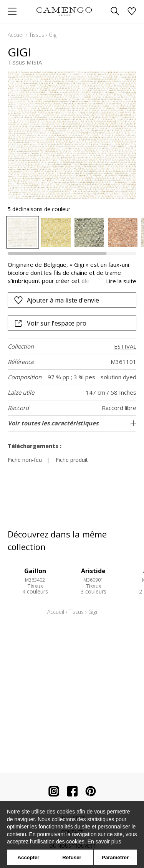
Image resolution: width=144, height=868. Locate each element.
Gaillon (35, 571)
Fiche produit (72, 460)
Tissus (37, 35)
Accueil (16, 35)
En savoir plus (104, 842)
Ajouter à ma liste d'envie (56, 300)
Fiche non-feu (25, 460)
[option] (22, 232)
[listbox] (72, 232)
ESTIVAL (125, 346)
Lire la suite (121, 281)
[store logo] (64, 11)
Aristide (93, 571)
